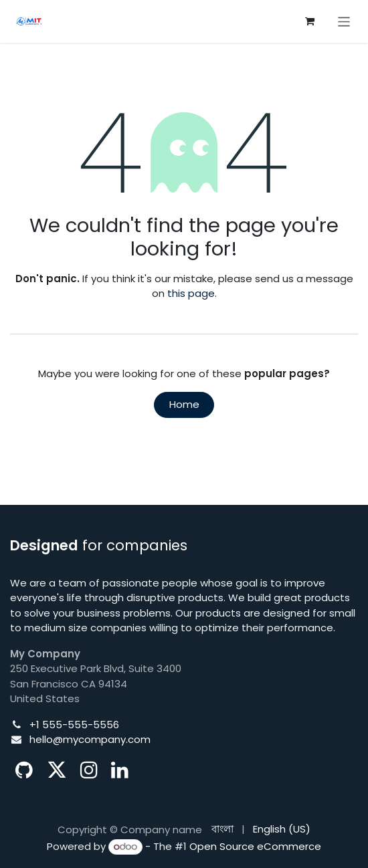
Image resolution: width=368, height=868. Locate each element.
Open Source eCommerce (255, 846)
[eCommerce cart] (310, 21)
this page (191, 293)
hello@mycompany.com (90, 739)
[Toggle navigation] (344, 21)
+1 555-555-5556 (74, 725)
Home (184, 404)
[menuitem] (222, 830)
